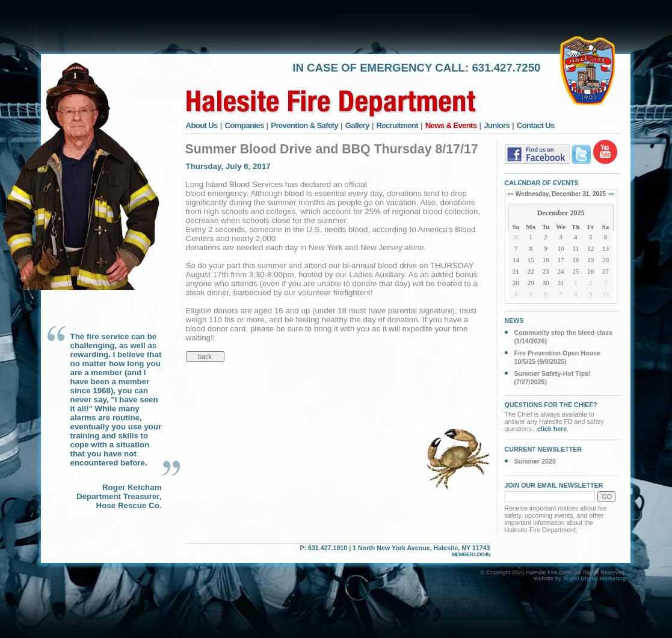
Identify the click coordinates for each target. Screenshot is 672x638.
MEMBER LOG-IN (471, 554)
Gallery (357, 125)
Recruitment (397, 125)
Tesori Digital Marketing (594, 578)
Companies (244, 125)
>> (611, 194)
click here (552, 429)
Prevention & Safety (304, 125)
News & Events (451, 125)
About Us (202, 125)
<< (510, 194)
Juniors (497, 125)
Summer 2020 (535, 461)
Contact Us (536, 125)
